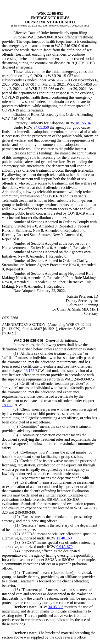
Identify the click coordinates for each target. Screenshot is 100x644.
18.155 (29, 371)
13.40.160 (64, 538)
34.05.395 (56, 607)
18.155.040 (84, 123)
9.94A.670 (65, 547)
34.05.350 (41, 127)
